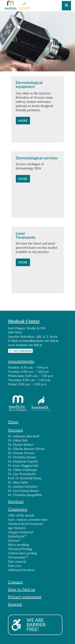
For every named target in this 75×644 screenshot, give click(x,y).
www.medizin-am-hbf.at (25, 345)
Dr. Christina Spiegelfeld (25, 495)
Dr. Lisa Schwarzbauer (24, 491)
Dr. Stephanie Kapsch (23, 461)
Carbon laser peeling (22, 553)
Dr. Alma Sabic (18, 482)
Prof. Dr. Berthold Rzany (25, 478)
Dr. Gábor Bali (18, 440)
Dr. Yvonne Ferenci (21, 453)
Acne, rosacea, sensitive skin (28, 520)
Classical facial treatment (25, 524)
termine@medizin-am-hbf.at (39, 341)
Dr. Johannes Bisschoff (24, 436)
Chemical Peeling (20, 549)
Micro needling (18, 545)
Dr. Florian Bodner (21, 445)
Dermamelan (18, 557)
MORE (23, 120)
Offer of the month (21, 515)
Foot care (15, 566)
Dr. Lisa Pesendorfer (22, 474)
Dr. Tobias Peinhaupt (22, 470)
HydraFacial (17, 536)
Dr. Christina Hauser (22, 457)
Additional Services (21, 570)
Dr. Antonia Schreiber (23, 487)
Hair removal (17, 562)
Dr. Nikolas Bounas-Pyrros (26, 449)
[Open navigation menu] (66, 5)
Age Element (17, 528)
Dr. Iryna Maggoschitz (23, 466)
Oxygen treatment (21, 532)
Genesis (15, 540)
